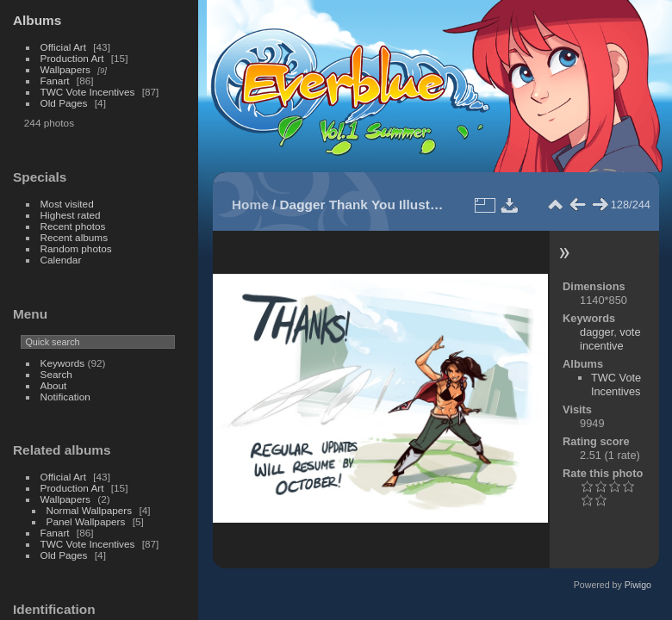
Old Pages (64, 103)
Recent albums (74, 237)
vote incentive (610, 339)
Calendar (61, 260)
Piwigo (638, 585)
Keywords (63, 363)
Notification (65, 397)
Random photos (76, 248)
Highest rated (71, 215)
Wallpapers (65, 69)
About (54, 385)
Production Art (72, 58)
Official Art (63, 47)
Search (56, 374)
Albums (37, 20)
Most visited (67, 204)
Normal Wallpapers (90, 510)
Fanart (55, 81)
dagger (597, 332)
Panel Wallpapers (86, 521)
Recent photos (73, 226)
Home (250, 205)
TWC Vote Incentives (88, 92)
